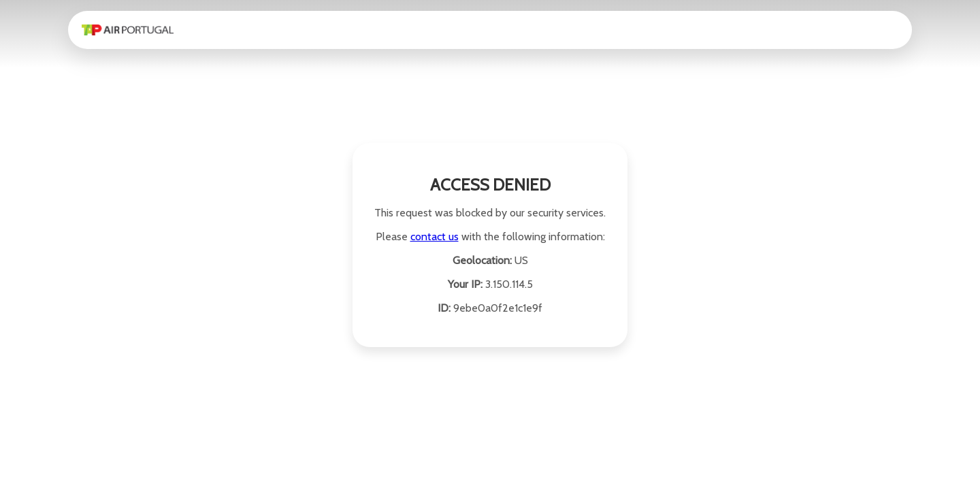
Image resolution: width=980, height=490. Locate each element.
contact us (435, 236)
